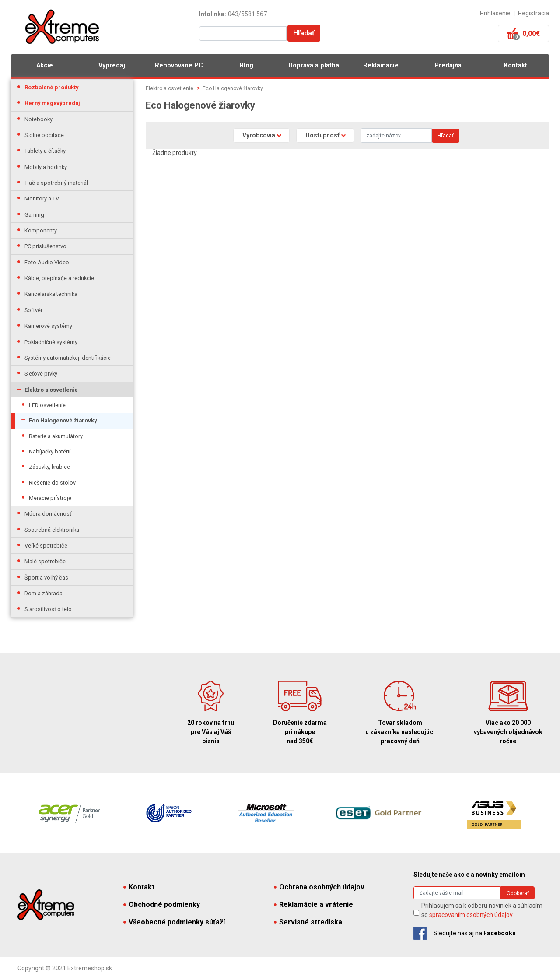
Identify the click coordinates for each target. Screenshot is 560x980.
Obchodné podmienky (162, 904)
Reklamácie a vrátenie (313, 904)
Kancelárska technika (51, 294)
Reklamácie (381, 65)
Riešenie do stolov (52, 483)
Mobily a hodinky (46, 167)
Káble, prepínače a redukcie (59, 278)
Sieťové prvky (41, 374)
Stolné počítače (44, 135)
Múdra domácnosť (48, 514)
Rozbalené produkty (51, 87)
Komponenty (41, 230)
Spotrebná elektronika (52, 530)
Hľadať (304, 33)
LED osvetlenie (47, 405)
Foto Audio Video (47, 262)
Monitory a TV (42, 198)
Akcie (45, 65)
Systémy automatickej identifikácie (68, 358)
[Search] (396, 135)
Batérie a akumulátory (56, 436)
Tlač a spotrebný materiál (56, 183)
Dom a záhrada (44, 593)
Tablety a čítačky (45, 151)
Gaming (34, 215)
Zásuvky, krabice (49, 467)
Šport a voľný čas (46, 578)
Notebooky (38, 119)
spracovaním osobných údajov (471, 915)
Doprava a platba (314, 65)
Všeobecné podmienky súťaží (174, 922)
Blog (247, 65)
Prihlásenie (495, 13)
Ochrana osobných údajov (319, 887)
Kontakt (516, 65)
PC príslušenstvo (45, 246)
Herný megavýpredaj (52, 103)
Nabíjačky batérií (50, 451)
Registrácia (534, 13)
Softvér (33, 310)
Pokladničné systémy (51, 342)
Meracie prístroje (50, 498)
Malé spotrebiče (45, 561)
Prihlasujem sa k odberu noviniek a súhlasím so (482, 910)
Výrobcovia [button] (259, 135)
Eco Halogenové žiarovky (63, 420)
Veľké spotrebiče (46, 546)
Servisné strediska (308, 922)
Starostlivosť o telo (48, 609)
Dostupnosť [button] (322, 135)
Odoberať (518, 893)
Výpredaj (112, 65)
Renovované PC (179, 65)
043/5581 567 (247, 14)
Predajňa (448, 65)
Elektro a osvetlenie (51, 390)
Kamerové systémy (48, 326)
